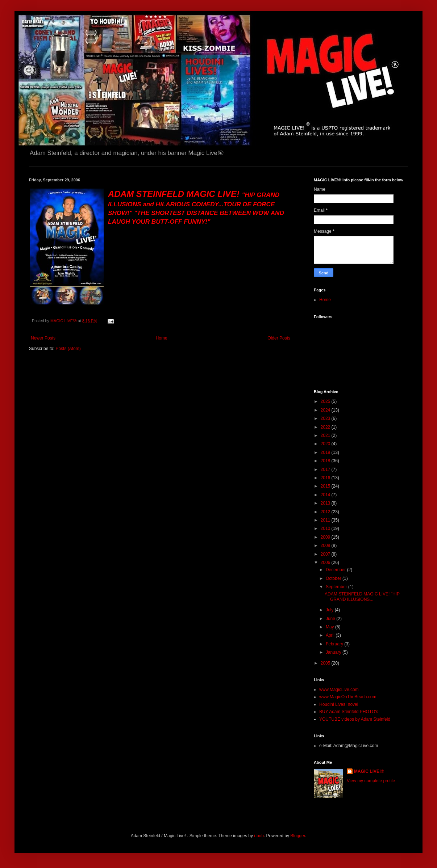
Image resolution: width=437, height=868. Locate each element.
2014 (326, 495)
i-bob (259, 836)
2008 (326, 545)
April (331, 635)
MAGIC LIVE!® (369, 771)
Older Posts (279, 338)
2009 (326, 537)
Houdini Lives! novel (339, 704)
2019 (326, 452)
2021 (326, 435)
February (335, 644)
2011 (326, 520)
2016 (326, 478)
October (334, 578)
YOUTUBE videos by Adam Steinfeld (355, 719)
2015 (326, 486)
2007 (326, 554)
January (334, 652)
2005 (326, 663)
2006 (326, 562)
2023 (326, 418)
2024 (326, 410)
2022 (326, 427)
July (330, 610)
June (331, 619)
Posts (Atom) (68, 349)
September (337, 587)
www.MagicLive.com (339, 690)
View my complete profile (371, 781)
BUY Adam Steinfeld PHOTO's (349, 712)
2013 (326, 503)
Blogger (298, 836)
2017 (326, 469)
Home (162, 338)
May (330, 627)
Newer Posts (43, 338)
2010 (326, 528)
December (336, 570)
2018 (326, 461)
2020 (326, 444)
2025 (326, 401)
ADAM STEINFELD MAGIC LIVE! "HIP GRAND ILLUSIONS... (362, 597)
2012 (326, 512)
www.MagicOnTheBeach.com (348, 697)
